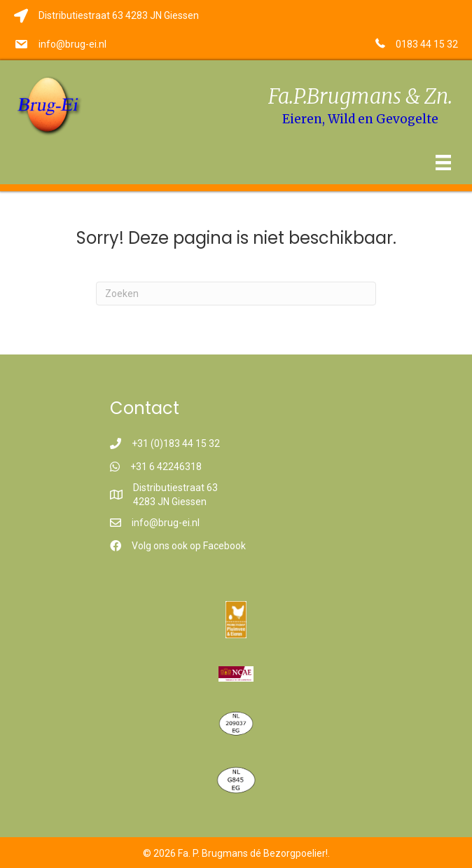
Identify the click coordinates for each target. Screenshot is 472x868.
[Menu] (443, 163)
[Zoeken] (236, 294)
